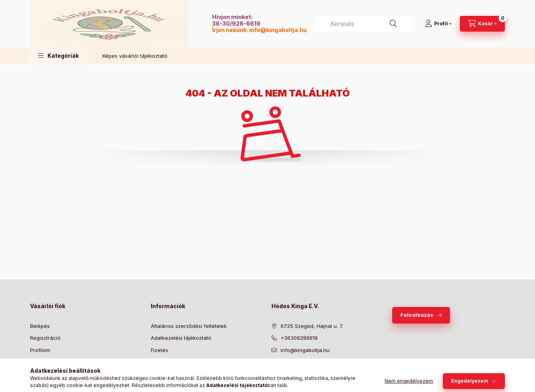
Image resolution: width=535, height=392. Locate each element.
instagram (321, 370)
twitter (290, 370)
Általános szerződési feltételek (189, 326)
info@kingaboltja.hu (278, 30)
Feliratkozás (417, 315)
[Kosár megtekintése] (482, 24)
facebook (274, 370)
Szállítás (161, 362)
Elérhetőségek (168, 374)
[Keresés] (393, 24)
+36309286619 (299, 338)
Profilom (40, 350)
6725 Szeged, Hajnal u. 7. (312, 326)
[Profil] (438, 24)
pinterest (305, 370)
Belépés (40, 326)
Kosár (37, 362)
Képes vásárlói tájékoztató (135, 56)
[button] (58, 56)
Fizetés (159, 350)
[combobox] (364, 24)
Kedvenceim (45, 374)
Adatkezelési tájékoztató (181, 338)
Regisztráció (45, 338)
